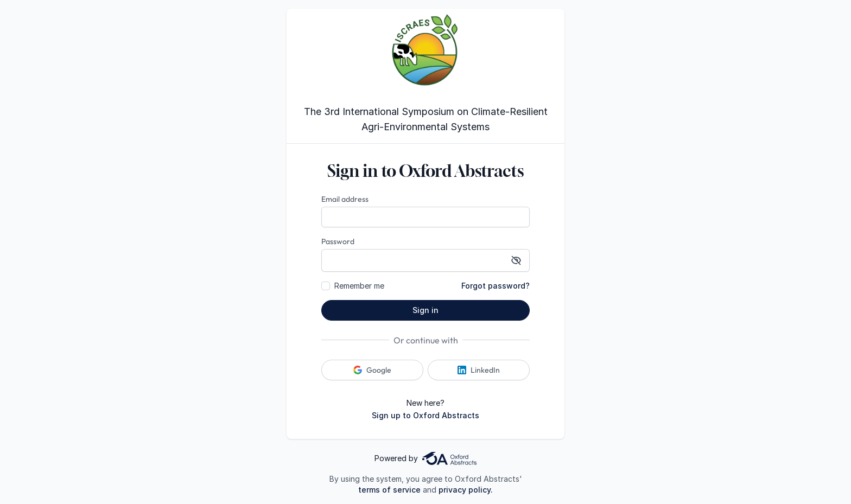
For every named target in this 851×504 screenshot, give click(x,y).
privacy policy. (466, 490)
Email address (345, 199)
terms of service (389, 490)
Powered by (426, 458)
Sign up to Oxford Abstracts (426, 415)
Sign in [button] (426, 310)
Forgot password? (496, 286)
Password (338, 241)
